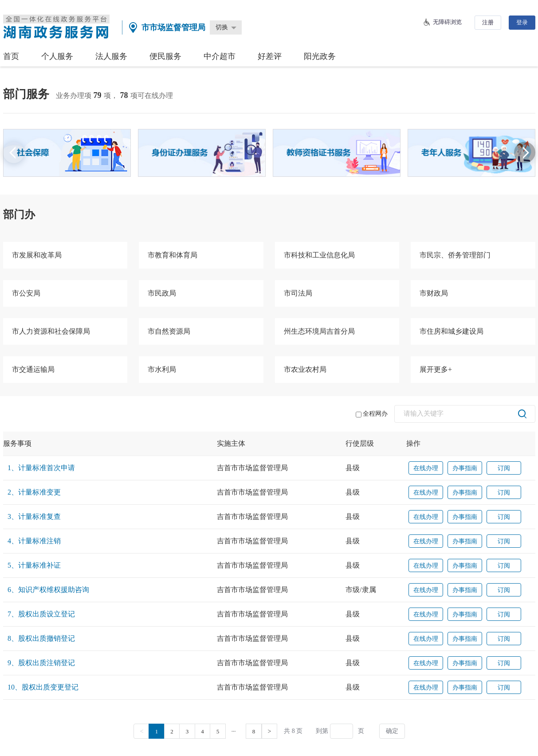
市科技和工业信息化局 (319, 255)
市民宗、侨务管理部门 (455, 255)
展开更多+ (436, 369)
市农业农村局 (305, 369)
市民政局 (162, 293)
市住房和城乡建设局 (452, 331)
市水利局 (162, 369)
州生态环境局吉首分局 (319, 331)
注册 (488, 22)
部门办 (19, 214)
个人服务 (57, 56)
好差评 (270, 56)
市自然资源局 (169, 331)
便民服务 (165, 56)
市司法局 (298, 293)
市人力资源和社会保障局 (51, 331)
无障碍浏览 (447, 22)
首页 (11, 56)
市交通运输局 (33, 369)
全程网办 (372, 414)
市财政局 (434, 293)
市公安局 (26, 293)
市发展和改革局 (37, 255)
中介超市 (220, 56)
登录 (522, 22)
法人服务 (111, 56)
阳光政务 (320, 56)
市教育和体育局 (173, 255)
